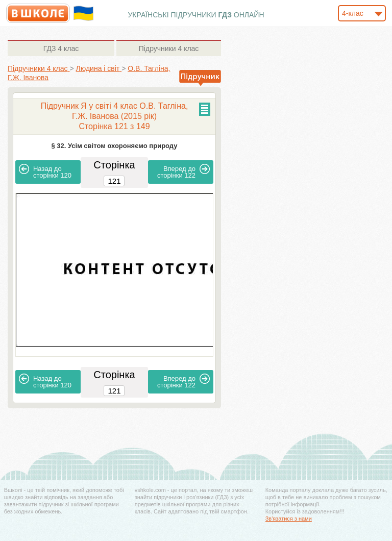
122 (183, 171)
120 (45, 171)
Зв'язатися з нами (289, 519)
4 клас (61, 48)
